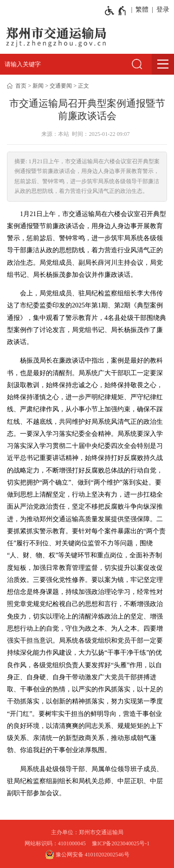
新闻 (38, 86)
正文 (84, 86)
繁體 (142, 10)
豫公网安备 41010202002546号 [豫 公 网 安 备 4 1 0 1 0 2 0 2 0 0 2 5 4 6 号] (87, 855)
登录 (163, 10)
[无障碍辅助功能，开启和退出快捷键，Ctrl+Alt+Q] (116, 11)
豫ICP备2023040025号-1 (121, 843)
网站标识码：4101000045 (55, 843)
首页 (21, 86)
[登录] (161, 10)
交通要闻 (61, 86)
